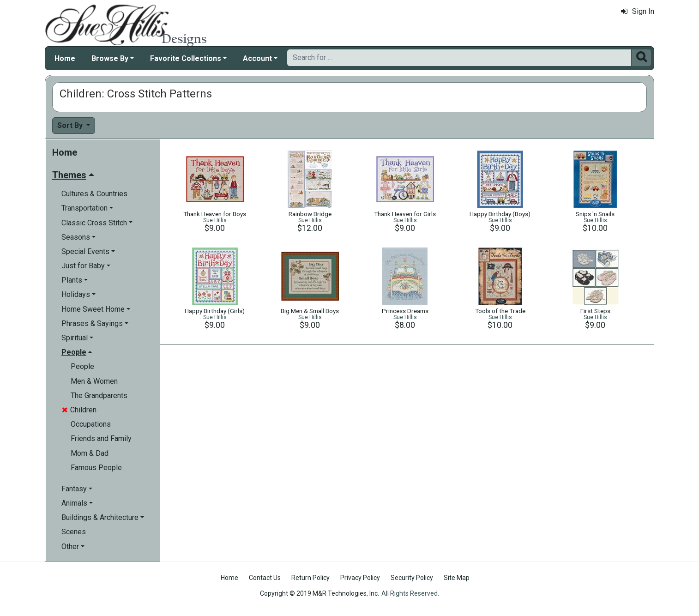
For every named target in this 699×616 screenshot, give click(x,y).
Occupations (91, 424)
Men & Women (94, 381)
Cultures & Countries (94, 194)
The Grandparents (99, 396)
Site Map (457, 578)
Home (65, 58)
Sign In (638, 11)
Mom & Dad (90, 453)
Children (79, 410)
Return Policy (310, 578)
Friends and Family (101, 438)
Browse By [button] (110, 58)
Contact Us (265, 578)
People (82, 366)
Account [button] (257, 58)
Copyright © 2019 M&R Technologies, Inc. (319, 593)
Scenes (74, 532)
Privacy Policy (360, 578)
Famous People (96, 468)
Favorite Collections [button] (186, 58)
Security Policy (412, 578)
